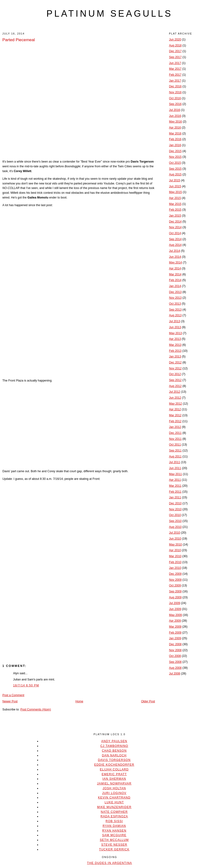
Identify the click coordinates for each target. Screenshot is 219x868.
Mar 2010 (175, 556)
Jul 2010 (175, 533)
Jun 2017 (175, 63)
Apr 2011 (175, 480)
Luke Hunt (114, 802)
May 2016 (175, 122)
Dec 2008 (175, 644)
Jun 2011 (175, 468)
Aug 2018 (175, 45)
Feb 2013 (175, 351)
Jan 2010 (175, 568)
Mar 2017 (175, 69)
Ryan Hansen (114, 831)
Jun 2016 (175, 116)
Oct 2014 (175, 233)
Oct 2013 (175, 304)
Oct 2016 (175, 98)
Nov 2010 (175, 509)
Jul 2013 (175, 321)
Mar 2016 (175, 134)
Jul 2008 (175, 674)
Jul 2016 (175, 110)
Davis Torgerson (114, 760)
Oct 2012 (175, 374)
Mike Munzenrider (114, 807)
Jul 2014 (175, 251)
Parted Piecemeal (19, 40)
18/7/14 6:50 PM (26, 685)
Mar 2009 (175, 627)
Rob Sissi (114, 821)
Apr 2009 (175, 621)
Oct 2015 (175, 163)
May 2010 (175, 545)
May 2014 (175, 263)
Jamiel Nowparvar (114, 784)
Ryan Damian (114, 826)
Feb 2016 (175, 139)
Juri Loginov (114, 793)
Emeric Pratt (114, 774)
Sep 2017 (175, 57)
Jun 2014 (175, 257)
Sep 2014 (175, 239)
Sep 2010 (175, 521)
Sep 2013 (175, 310)
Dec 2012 (175, 362)
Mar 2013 (175, 345)
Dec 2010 (175, 503)
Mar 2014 (175, 274)
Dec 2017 (175, 51)
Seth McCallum (114, 840)
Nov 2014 (175, 227)
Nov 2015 (175, 157)
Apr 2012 (175, 409)
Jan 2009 (175, 638)
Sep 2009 (175, 591)
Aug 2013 (175, 315)
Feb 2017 (175, 75)
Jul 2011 (175, 462)
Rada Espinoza (114, 816)
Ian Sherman (114, 779)
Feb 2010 (175, 562)
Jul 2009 (175, 603)
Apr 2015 (175, 198)
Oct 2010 (175, 515)
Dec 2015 (175, 151)
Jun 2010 (175, 539)
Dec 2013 (175, 292)
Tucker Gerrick (114, 849)
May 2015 (175, 192)
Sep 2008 (175, 662)
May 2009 (175, 615)
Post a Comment (13, 695)
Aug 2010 (175, 527)
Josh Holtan (114, 788)
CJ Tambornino (114, 746)
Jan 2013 (175, 357)
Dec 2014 (175, 222)
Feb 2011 (175, 492)
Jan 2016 (175, 145)
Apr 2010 (175, 550)
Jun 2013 (175, 327)
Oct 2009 (175, 585)
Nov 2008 (175, 650)
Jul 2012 (175, 392)
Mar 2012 (175, 415)
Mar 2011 (175, 486)
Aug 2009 (175, 597)
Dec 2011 (175, 433)
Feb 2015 (175, 210)
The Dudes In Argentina (109, 863)
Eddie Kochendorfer (114, 765)
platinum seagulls (109, 14)
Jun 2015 (175, 186)
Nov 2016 (175, 92)
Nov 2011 (175, 439)
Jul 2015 (175, 180)
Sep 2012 (175, 380)
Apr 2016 (175, 128)
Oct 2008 (175, 656)
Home (79, 701)
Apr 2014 (175, 268)
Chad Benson (114, 751)
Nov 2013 (175, 298)
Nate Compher (114, 812)
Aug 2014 (175, 245)
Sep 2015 (175, 169)
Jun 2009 (175, 609)
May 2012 (175, 404)
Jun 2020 (175, 40)
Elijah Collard (114, 769)
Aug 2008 (175, 668)
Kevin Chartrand (114, 798)
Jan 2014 (175, 286)
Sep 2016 (175, 104)
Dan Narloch (114, 755)
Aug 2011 (175, 456)
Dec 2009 (175, 574)
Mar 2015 (175, 204)
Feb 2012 (175, 421)
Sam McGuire (114, 835)
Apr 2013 (175, 339)
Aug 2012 (175, 386)
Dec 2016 (175, 86)
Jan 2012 (175, 427)
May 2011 (175, 474)
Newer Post (10, 701)
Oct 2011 (175, 445)
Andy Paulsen (114, 741)
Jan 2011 (175, 497)
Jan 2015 (175, 216)
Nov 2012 (175, 368)
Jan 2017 (175, 81)
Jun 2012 (175, 398)
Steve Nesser (114, 845)
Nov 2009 (175, 580)
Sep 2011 (175, 451)
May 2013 (175, 333)
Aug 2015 (175, 174)
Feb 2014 (175, 280)
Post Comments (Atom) (35, 709)
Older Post (148, 701)
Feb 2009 (175, 633)
